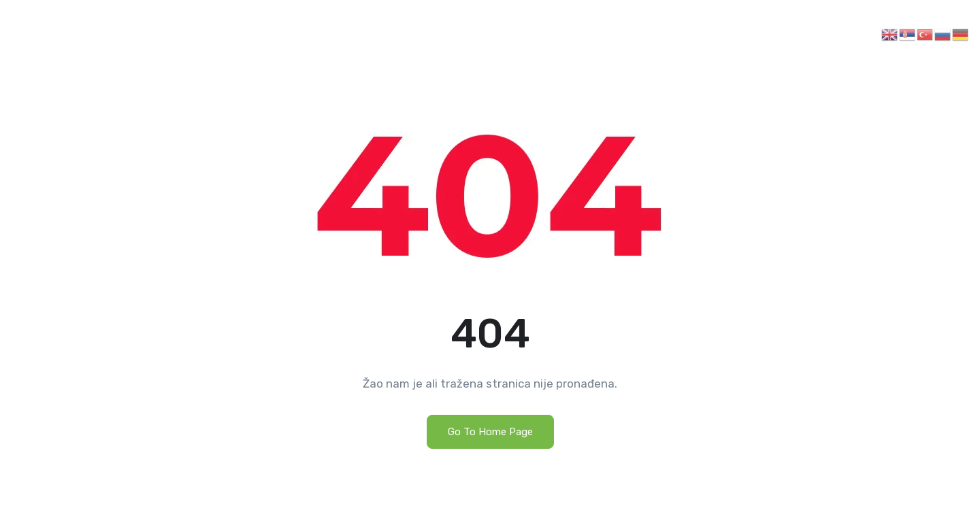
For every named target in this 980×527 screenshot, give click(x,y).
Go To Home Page (490, 432)
